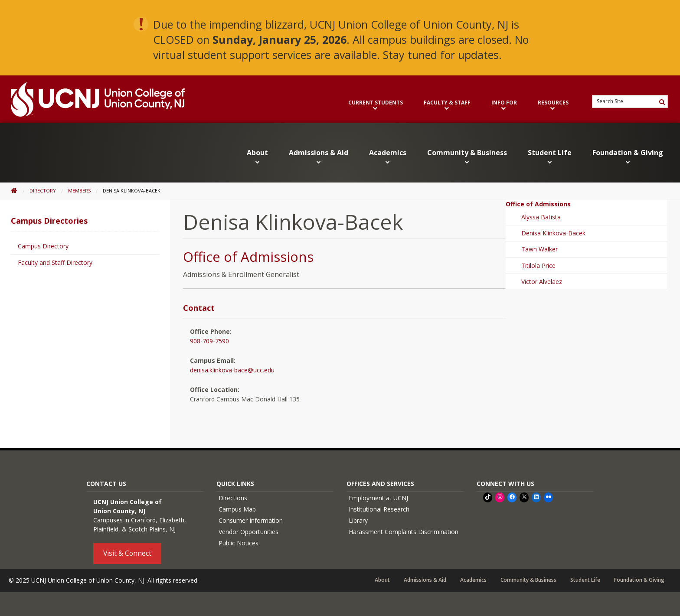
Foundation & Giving (628, 157)
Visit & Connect (127, 553)
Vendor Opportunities (248, 532)
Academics (388, 157)
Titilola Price (538, 266)
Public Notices (239, 543)
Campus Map (237, 509)
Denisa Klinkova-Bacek (553, 233)
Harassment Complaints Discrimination (404, 532)
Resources (553, 106)
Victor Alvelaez (542, 282)
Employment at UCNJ (378, 498)
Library (358, 520)
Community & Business (467, 157)
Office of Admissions (248, 257)
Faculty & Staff (447, 106)
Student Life (550, 157)
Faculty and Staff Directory (55, 262)
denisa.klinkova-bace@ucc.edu (232, 370)
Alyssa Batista (541, 217)
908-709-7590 (209, 341)
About (257, 157)
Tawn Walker (539, 249)
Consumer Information (251, 520)
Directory (43, 191)
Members (79, 191)
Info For (504, 106)
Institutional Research (379, 509)
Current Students (376, 106)
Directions (233, 498)
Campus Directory (43, 246)
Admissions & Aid (319, 157)
